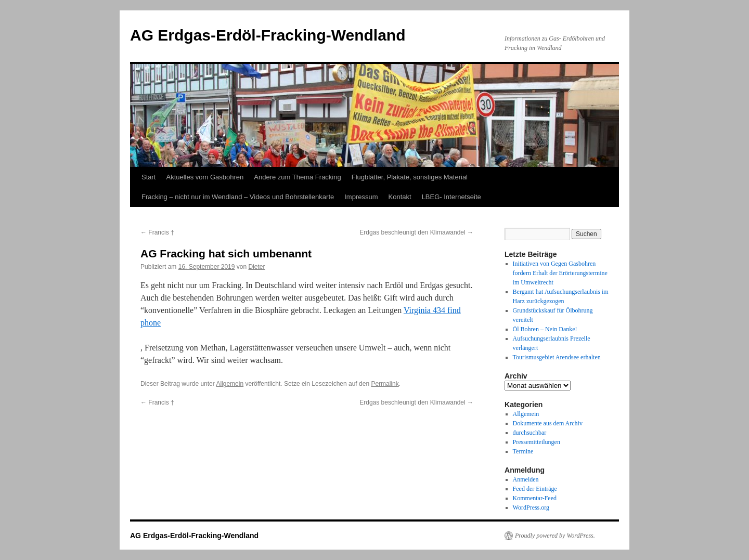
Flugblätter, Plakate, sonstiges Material (410, 177)
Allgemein (230, 384)
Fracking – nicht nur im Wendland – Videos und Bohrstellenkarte (238, 197)
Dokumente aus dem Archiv (548, 423)
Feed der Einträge (535, 489)
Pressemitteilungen (537, 442)
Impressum (361, 197)
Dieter (257, 267)
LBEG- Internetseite (451, 197)
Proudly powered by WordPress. (555, 536)
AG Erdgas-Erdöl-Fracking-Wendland (268, 35)
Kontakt (400, 197)
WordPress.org (531, 507)
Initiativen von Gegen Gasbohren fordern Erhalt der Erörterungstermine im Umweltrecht (560, 273)
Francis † (157, 232)
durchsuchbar (530, 433)
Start (148, 177)
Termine (523, 451)
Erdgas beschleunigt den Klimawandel (416, 232)
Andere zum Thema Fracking (297, 177)
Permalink (385, 384)
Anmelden (526, 479)
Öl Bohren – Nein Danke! (545, 329)
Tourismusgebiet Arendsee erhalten (557, 357)
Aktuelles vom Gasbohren (205, 177)
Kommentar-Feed (535, 498)
